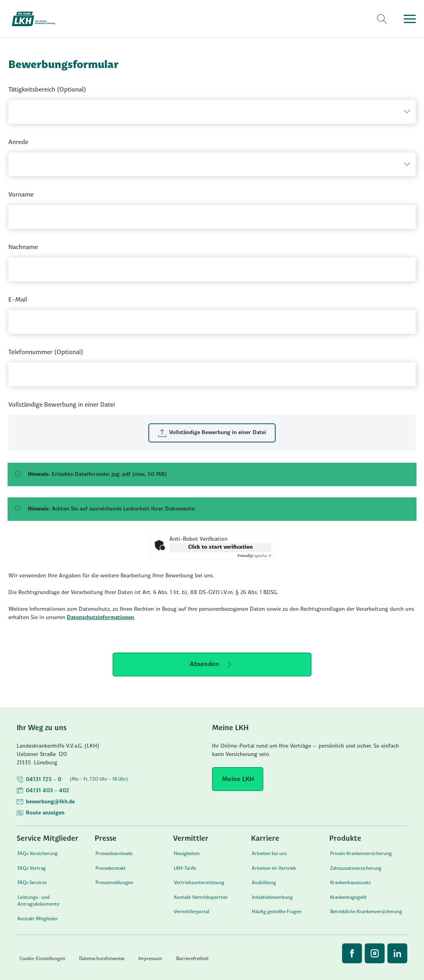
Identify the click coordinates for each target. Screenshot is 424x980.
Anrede (18, 142)
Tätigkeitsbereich (47, 90)
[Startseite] (38, 19)
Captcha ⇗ (254, 556)
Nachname (23, 247)
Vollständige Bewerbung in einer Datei (62, 405)
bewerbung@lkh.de (50, 802)
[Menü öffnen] (410, 19)
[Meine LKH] (238, 779)
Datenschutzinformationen (100, 618)
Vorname (21, 195)
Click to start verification (220, 547)
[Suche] (382, 19)
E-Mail (18, 300)
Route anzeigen (45, 813)
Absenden (204, 664)
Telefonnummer (46, 353)
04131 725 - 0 (44, 780)
